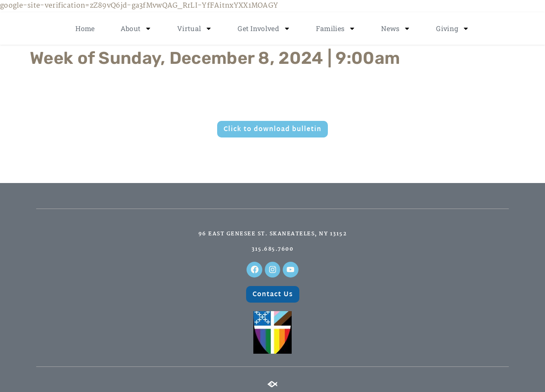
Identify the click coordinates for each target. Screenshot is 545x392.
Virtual (195, 29)
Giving (453, 29)
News (396, 29)
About (136, 29)
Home (85, 28)
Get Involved (264, 29)
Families (336, 29)
